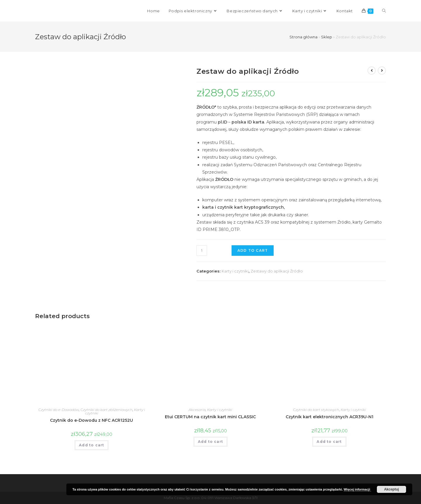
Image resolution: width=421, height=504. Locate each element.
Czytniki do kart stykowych (316, 410)
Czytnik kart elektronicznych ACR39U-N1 (329, 417)
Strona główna (303, 37)
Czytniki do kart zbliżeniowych (106, 410)
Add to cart (253, 250)
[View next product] (382, 71)
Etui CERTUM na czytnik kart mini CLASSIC (210, 417)
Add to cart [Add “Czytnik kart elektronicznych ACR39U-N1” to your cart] (329, 442)
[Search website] (384, 11)
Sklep (327, 37)
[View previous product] (372, 71)
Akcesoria (197, 410)
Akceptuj (392, 489)
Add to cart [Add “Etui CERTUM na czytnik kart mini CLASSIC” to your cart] (210, 442)
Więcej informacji (357, 489)
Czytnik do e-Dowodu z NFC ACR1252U (92, 420)
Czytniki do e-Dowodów (59, 410)
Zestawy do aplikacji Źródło (277, 271)
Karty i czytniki (235, 271)
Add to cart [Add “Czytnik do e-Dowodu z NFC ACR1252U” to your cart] (92, 445)
